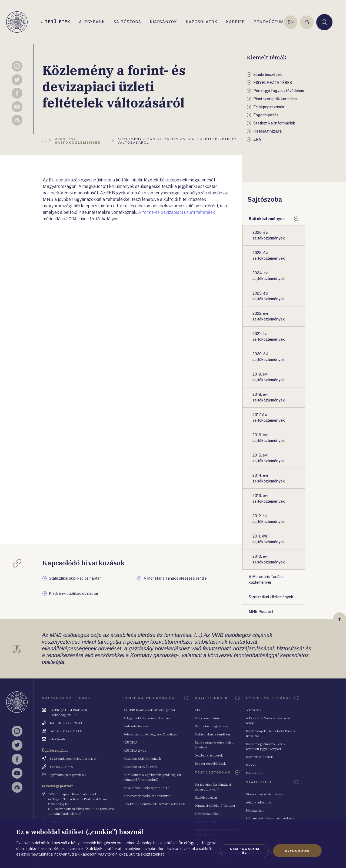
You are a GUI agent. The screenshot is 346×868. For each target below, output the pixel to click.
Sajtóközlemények (267, 219)
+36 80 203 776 (61, 767)
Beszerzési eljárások (210, 763)
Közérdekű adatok (259, 757)
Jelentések (254, 710)
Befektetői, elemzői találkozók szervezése (155, 804)
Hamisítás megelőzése (212, 726)
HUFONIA (130, 742)
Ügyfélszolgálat (206, 797)
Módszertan (255, 810)
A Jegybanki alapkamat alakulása (147, 718)
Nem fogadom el (244, 851)
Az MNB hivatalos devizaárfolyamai (149, 710)
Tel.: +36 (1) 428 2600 (66, 723)
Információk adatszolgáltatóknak (270, 818)
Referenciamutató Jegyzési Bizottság (150, 734)
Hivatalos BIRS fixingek (140, 767)
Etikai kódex (255, 773)
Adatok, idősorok (259, 802)
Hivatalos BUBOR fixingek (142, 759)
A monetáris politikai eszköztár (147, 796)
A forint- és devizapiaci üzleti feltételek (177, 212)
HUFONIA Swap (135, 750)
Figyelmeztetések (208, 814)
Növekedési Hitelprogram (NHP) (147, 788)
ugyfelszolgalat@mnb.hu (68, 775)
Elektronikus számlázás (213, 734)
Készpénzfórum (207, 718)
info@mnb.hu (59, 739)
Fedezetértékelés (136, 726)
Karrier (251, 765)
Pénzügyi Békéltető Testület (215, 805)
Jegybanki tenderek (209, 755)
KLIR (198, 710)
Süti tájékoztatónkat (146, 854)
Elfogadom (297, 851)
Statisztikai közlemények (265, 794)
